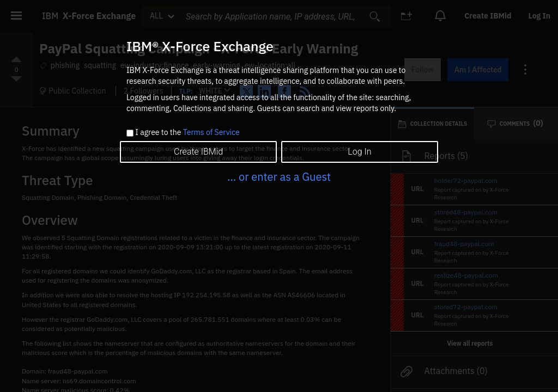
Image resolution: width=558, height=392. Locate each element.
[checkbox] (130, 133)
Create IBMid (198, 152)
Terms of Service (211, 132)
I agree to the (187, 133)
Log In (359, 152)
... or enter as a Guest (279, 177)
